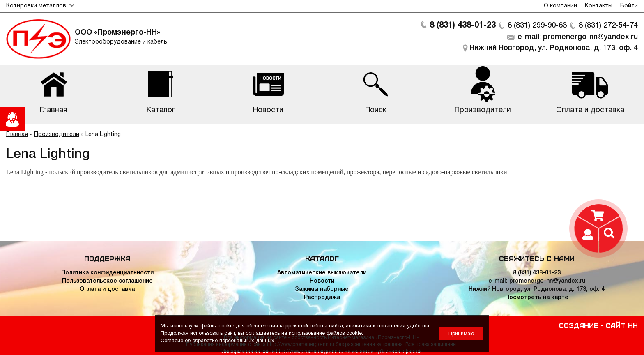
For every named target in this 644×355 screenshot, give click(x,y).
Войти (629, 6)
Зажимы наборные (322, 289)
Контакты (599, 6)
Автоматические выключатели (322, 273)
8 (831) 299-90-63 (537, 25)
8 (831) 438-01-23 (463, 25)
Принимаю (461, 334)
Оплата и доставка (107, 289)
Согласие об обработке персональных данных (217, 341)
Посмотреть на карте (537, 298)
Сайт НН (622, 325)
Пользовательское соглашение (107, 281)
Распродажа (322, 298)
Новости (322, 281)
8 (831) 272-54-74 (608, 25)
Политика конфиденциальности (107, 273)
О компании (560, 6)
